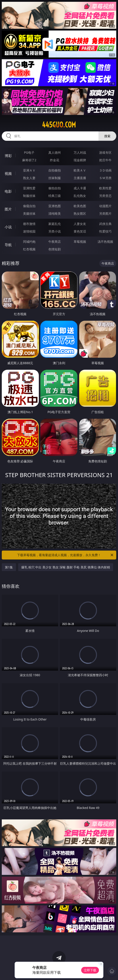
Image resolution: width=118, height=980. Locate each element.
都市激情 (29, 224)
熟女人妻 (29, 178)
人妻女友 (80, 224)
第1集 (9, 567)
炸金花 (55, 160)
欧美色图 (80, 206)
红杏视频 (29, 249)
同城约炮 (29, 242)
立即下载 (90, 970)
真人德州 (55, 152)
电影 (8, 191)
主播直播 (80, 178)
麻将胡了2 (29, 160)
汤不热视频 (105, 242)
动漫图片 (105, 206)
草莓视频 (80, 242)
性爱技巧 (105, 231)
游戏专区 (105, 152)
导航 (8, 245)
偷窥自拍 (29, 206)
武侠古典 (105, 224)
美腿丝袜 (29, 213)
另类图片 (105, 213)
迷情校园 (29, 231)
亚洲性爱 (29, 188)
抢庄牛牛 (105, 160)
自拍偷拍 (55, 170)
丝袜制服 (55, 178)
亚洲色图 (55, 206)
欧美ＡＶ (80, 170)
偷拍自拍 (55, 188)
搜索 (107, 136)
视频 (8, 174)
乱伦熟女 (80, 196)
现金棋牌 (80, 160)
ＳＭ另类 (105, 178)
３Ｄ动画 (105, 170)
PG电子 (29, 152)
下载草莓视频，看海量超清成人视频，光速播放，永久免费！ (66, 555)
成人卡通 (80, 188)
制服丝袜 (29, 196)
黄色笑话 (80, 231)
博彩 (8, 156)
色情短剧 (55, 249)
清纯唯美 (55, 213)
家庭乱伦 (55, 224)
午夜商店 (55, 242)
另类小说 (55, 231)
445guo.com (59, 125)
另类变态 (105, 196)
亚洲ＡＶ (29, 170)
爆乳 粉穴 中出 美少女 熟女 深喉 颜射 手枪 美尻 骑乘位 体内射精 (66, 567)
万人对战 (80, 152)
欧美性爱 (105, 188)
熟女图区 (80, 213)
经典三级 (55, 196)
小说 (8, 227)
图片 (8, 209)
